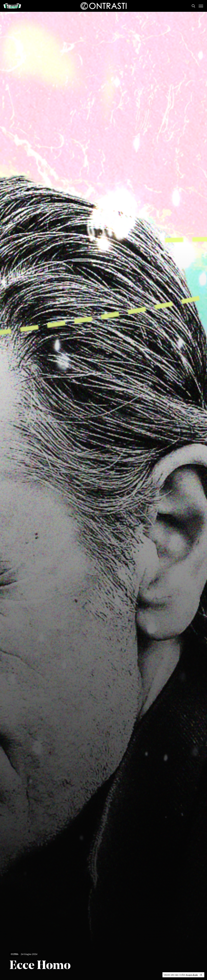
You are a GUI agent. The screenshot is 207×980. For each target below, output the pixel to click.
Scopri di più (192, 975)
